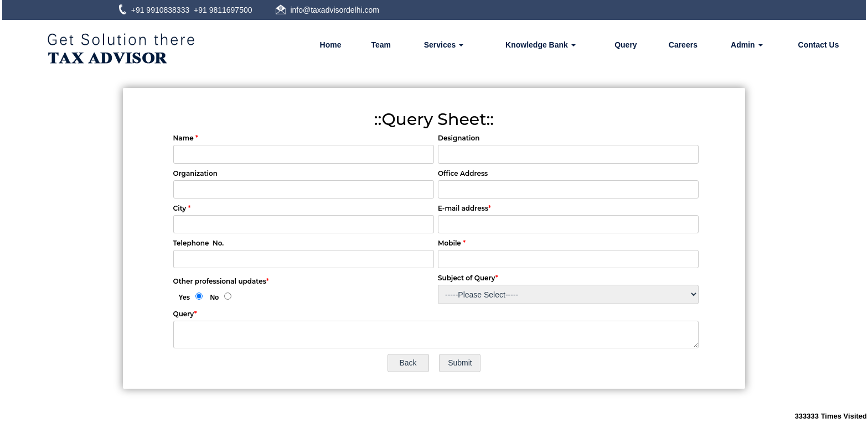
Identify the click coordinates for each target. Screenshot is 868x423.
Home (331, 45)
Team (381, 45)
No (214, 297)
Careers (683, 45)
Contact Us (819, 45)
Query (626, 45)
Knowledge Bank (541, 45)
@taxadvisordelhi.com (341, 10)
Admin (746, 45)
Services (444, 45)
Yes (185, 297)
